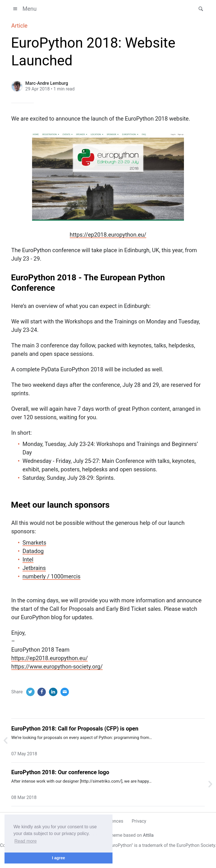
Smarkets (34, 543)
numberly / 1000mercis (51, 576)
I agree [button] (58, 858)
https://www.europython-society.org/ (57, 667)
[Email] (65, 692)
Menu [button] (24, 9)
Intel (28, 560)
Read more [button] (25, 841)
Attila (148, 835)
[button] (199, 9)
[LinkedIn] (53, 692)
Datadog (33, 551)
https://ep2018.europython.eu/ (108, 235)
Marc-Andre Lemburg (47, 83)
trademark (152, 845)
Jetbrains (34, 568)
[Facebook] (42, 692)
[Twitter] (30, 692)
